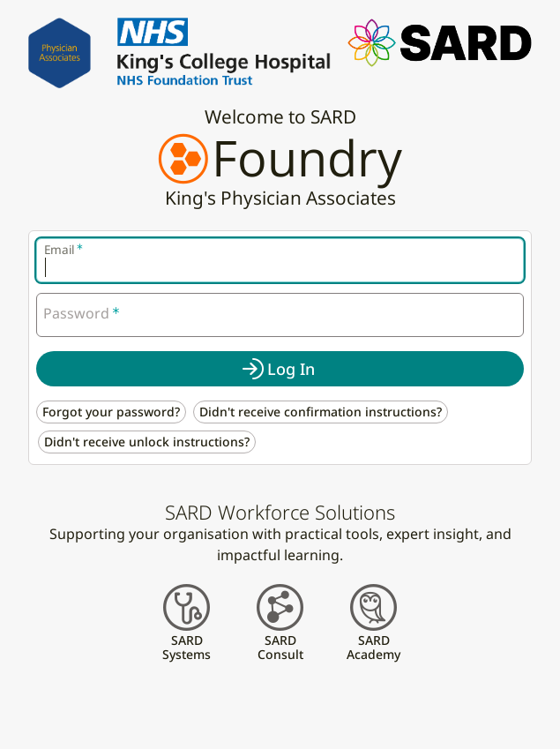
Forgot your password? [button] (111, 412)
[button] (440, 41)
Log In (291, 369)
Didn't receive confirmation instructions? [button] (321, 412)
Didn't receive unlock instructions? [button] (147, 442)
